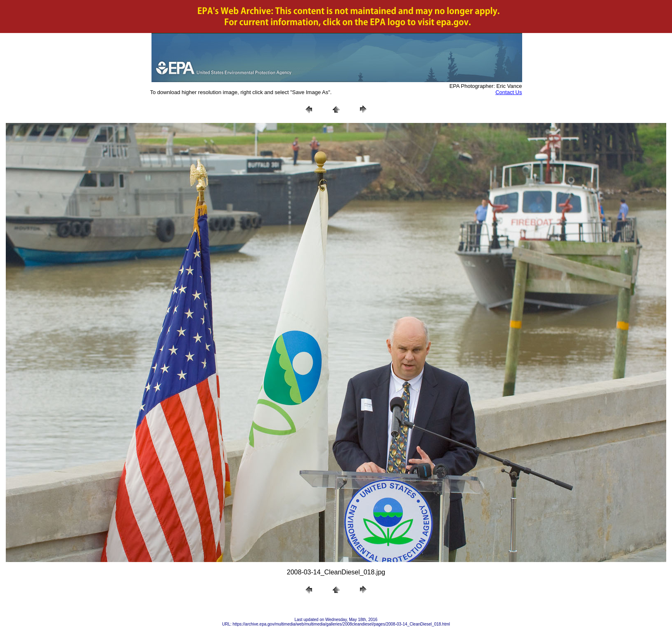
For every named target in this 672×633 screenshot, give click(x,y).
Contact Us (509, 92)
